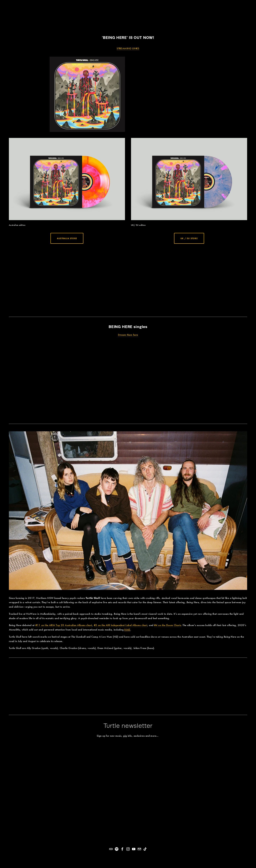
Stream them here (128, 335)
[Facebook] (122, 849)
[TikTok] (145, 849)
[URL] (111, 849)
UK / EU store (189, 238)
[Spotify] (117, 849)
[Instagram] (128, 849)
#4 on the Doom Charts (168, 625)
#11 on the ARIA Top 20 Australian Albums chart (64, 625)
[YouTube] (134, 849)
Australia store (67, 238)
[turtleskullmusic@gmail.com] (139, 849)
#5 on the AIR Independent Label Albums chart (121, 625)
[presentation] (39, 279)
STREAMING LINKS (128, 48)
